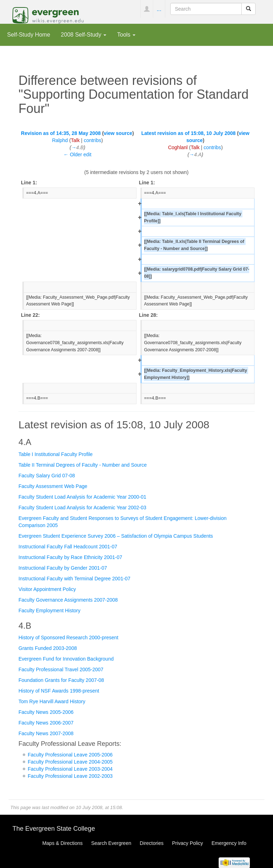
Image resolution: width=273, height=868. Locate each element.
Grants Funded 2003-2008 (48, 648)
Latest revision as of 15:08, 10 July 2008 (188, 133)
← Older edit (78, 154)
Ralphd (60, 140)
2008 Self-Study (84, 34)
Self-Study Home (29, 34)
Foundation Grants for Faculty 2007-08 (61, 680)
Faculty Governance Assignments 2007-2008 (68, 600)
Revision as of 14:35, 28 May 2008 (61, 133)
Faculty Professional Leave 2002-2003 (70, 776)
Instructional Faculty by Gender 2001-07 (63, 568)
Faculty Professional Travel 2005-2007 (61, 669)
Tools (126, 34)
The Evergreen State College (54, 829)
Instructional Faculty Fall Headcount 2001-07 (68, 547)
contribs (93, 140)
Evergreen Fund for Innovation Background (66, 659)
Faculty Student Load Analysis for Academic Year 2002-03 (82, 508)
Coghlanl (178, 147)
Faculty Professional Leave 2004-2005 (70, 762)
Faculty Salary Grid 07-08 (47, 476)
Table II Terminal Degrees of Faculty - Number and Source (83, 465)
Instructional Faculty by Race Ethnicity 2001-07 (70, 557)
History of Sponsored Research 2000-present (68, 638)
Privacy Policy (188, 843)
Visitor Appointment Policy (47, 589)
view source (118, 133)
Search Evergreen (111, 843)
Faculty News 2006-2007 (46, 723)
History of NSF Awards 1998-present (59, 691)
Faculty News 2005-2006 (46, 712)
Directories (152, 843)
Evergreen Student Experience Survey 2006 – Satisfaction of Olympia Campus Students (116, 536)
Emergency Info (229, 843)
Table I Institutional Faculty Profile (56, 454)
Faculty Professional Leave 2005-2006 (70, 755)
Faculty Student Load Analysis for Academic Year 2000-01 (82, 497)
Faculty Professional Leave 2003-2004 (70, 769)
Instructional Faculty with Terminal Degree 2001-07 (74, 579)
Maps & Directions (63, 843)
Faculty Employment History (49, 611)
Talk (75, 140)
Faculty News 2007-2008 (46, 733)
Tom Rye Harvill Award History (52, 701)
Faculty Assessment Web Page (53, 486)
